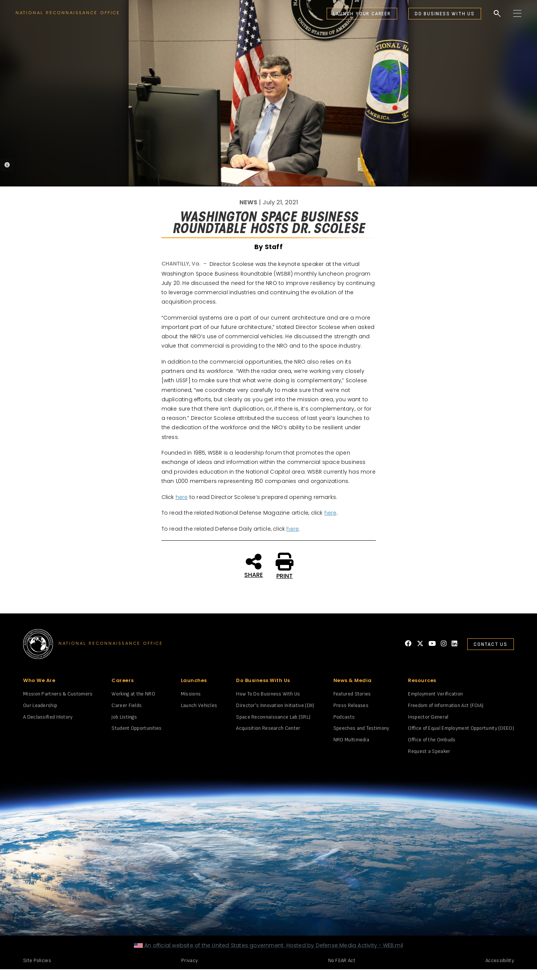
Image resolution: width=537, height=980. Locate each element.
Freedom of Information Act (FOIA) (446, 705)
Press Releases (351, 705)
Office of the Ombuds (432, 740)
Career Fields (127, 705)
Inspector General (428, 717)
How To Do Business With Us (268, 694)
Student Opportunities (136, 728)
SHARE (254, 565)
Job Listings (124, 717)
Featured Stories (352, 694)
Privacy (189, 960)
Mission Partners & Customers (58, 694)
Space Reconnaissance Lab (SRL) (273, 717)
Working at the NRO (133, 694)
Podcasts (344, 717)
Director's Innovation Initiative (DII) (275, 705)
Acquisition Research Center (268, 728)
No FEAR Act (342, 960)
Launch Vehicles (199, 705)
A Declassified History (48, 717)
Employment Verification (435, 694)
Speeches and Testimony (361, 728)
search (497, 14)
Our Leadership (40, 705)
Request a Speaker (429, 751)
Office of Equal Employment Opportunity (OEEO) (461, 728)
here (182, 497)
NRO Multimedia (351, 740)
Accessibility (500, 960)
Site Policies (37, 960)
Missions (191, 694)
